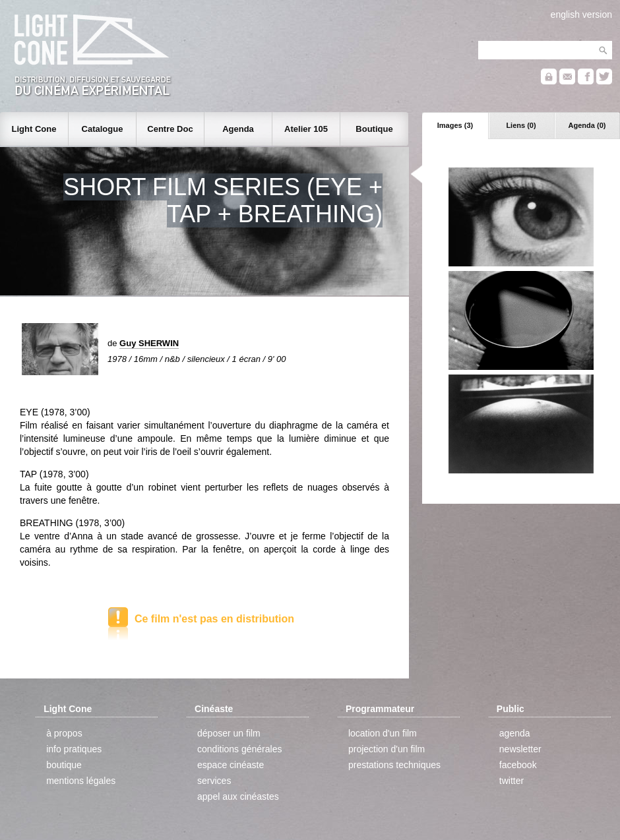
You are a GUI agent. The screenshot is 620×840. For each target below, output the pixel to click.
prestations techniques (394, 765)
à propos (64, 733)
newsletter (520, 749)
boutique (64, 765)
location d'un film (383, 733)
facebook (518, 765)
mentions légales (81, 781)
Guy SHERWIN (149, 343)
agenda (515, 733)
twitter (511, 781)
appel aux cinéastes (238, 796)
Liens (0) (521, 125)
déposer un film (229, 733)
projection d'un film (387, 749)
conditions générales (239, 749)
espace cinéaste (231, 765)
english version (581, 15)
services (214, 781)
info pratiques (74, 749)
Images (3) (455, 125)
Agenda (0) (587, 125)
